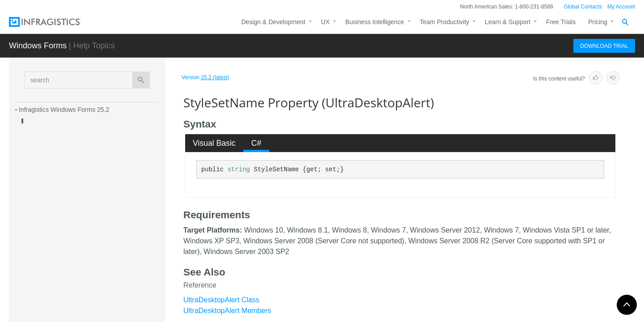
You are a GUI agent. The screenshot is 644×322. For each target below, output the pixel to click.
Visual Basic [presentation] (214, 143)
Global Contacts (583, 7)
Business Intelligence (375, 22)
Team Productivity (445, 22)
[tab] (214, 143)
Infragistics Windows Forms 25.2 (64, 110)
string (238, 169)
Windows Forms (38, 46)
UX (325, 22)
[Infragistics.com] (54, 22)
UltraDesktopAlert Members (227, 311)
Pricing (598, 22)
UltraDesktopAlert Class (221, 300)
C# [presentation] (256, 143)
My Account (621, 7)
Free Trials (561, 22)
